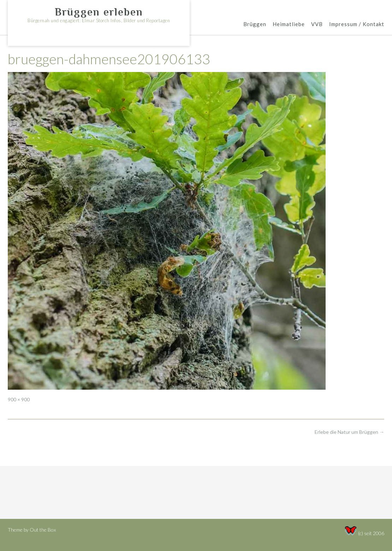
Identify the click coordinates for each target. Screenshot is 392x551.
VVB (317, 25)
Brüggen (255, 25)
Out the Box (43, 530)
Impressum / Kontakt (357, 25)
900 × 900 (19, 399)
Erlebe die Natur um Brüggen (349, 432)
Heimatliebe (289, 25)
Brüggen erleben (99, 12)
